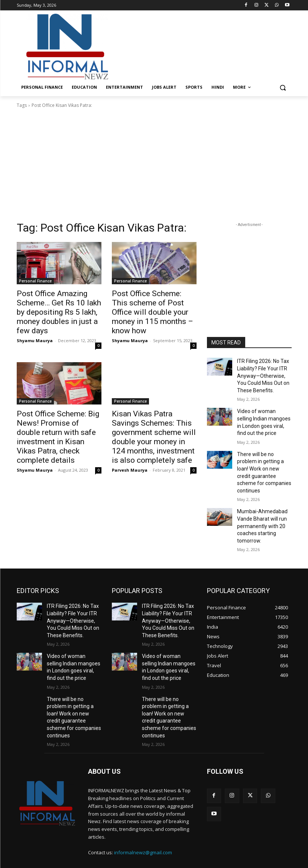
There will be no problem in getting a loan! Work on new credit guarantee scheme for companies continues (264, 457)
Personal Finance (35, 281)
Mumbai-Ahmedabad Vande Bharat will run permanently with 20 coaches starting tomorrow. (259, 502)
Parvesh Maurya (130, 450)
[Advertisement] (205, 46)
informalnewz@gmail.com (143, 803)
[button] (283, 87)
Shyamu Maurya (35, 327)
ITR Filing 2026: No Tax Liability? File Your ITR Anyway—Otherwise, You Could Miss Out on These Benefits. (263, 373)
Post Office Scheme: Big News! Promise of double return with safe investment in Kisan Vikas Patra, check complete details (58, 416)
